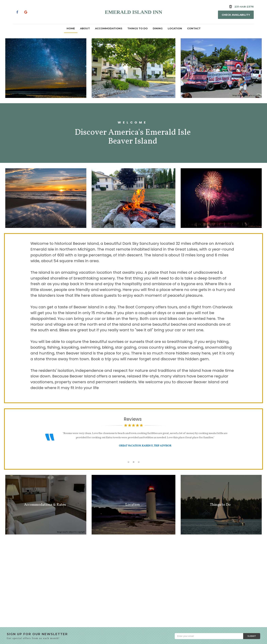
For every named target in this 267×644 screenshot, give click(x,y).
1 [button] (128, 462)
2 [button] (133, 462)
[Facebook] (17, 12)
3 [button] (139, 462)
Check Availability (236, 15)
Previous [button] (37, 446)
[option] (134, 444)
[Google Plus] (26, 12)
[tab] (128, 462)
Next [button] (230, 446)
